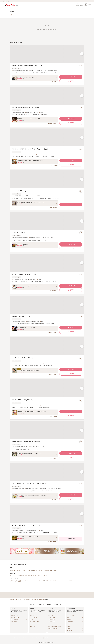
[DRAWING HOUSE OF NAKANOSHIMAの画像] (47, 263)
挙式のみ (54, 580)
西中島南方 (35, 571)
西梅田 (52, 571)
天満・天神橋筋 (77, 569)
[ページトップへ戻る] (47, 595)
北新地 (17, 569)
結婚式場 (29, 599)
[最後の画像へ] (82, 54)
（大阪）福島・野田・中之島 (41, 569)
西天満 (82, 569)
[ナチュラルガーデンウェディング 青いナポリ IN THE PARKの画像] (47, 472)
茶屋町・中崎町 (46, 571)
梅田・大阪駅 (12, 569)
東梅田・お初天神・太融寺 (30, 569)
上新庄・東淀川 (29, 571)
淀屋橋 (48, 569)
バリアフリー (70, 580)
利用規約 (20, 638)
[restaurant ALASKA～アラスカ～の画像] (47, 305)
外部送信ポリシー (40, 638)
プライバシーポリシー (31, 638)
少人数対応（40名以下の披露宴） (16, 580)
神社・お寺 (30, 575)
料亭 (21, 575)
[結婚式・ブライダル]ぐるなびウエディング (18, 599)
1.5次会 (24, 580)
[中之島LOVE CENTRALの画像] (47, 221)
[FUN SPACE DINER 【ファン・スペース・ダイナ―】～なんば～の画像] (47, 137)
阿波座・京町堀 (67, 569)
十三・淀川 (23, 571)
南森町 (55, 571)
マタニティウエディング (62, 580)
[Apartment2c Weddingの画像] (47, 179)
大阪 (33, 599)
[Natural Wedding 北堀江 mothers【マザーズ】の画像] (47, 430)
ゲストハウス (44, 575)
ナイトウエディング (40, 580)
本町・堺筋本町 (60, 569)
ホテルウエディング (37, 575)
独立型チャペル (48, 580)
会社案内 (15, 638)
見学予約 (71, 81)
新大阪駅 (18, 571)
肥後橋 (55, 569)
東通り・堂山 (22, 569)
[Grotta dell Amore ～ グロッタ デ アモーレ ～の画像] (47, 514)
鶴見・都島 (40, 571)
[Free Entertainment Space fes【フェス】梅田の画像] (47, 96)
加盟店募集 (55, 638)
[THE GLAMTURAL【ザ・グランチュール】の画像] (47, 388)
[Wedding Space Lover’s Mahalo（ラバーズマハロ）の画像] (47, 54)
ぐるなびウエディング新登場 (15, 582)
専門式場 (25, 575)
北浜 (51, 569)
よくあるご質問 (78, 638)
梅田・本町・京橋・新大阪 (39, 599)
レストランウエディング (14, 575)
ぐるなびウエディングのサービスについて (66, 638)
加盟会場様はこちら (48, 638)
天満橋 (72, 569)
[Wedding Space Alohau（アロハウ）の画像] (47, 346)
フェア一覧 (71, 77)
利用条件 (24, 638)
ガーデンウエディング (31, 580)
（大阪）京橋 (13, 571)
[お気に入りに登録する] (81, 66)
